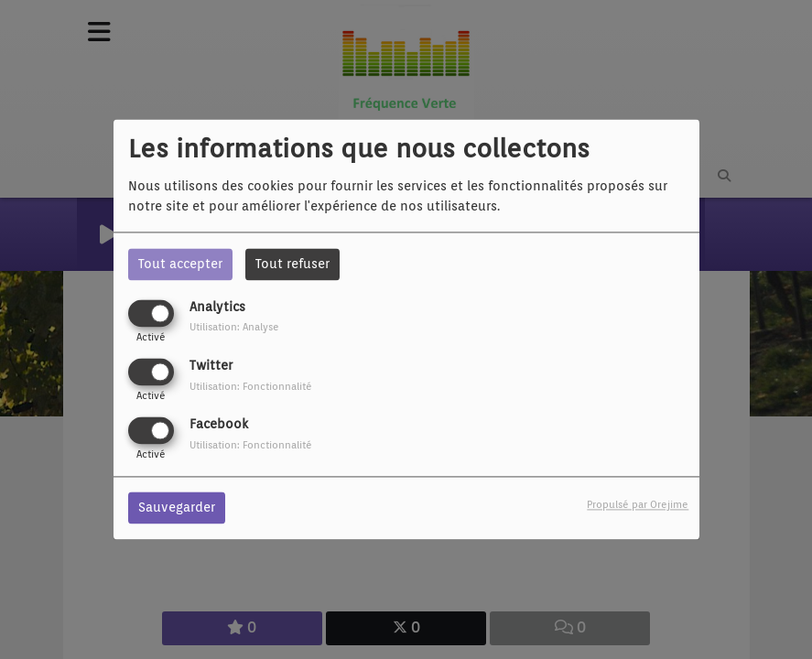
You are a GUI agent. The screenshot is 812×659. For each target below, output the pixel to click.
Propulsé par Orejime (638, 505)
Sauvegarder (177, 508)
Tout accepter (180, 264)
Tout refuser (292, 264)
